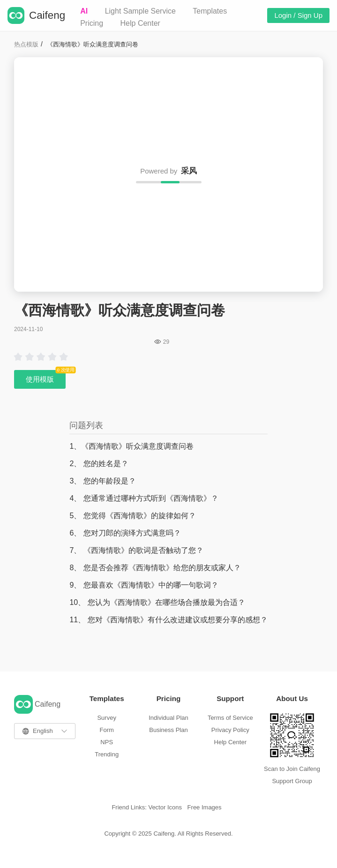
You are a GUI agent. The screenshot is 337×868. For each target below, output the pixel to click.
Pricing (92, 23)
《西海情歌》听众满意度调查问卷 (93, 44)
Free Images (205, 807)
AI (84, 11)
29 (166, 342)
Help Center (140, 23)
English (43, 731)
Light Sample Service (140, 11)
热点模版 (26, 44)
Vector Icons (165, 807)
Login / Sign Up (298, 15)
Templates (210, 11)
